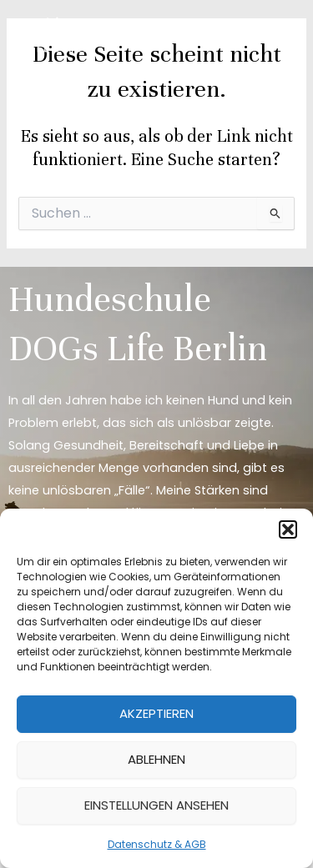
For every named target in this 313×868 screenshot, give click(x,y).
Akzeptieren (156, 713)
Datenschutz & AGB (157, 844)
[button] (288, 529)
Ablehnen (156, 759)
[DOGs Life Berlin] (58, 35)
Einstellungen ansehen (156, 805)
